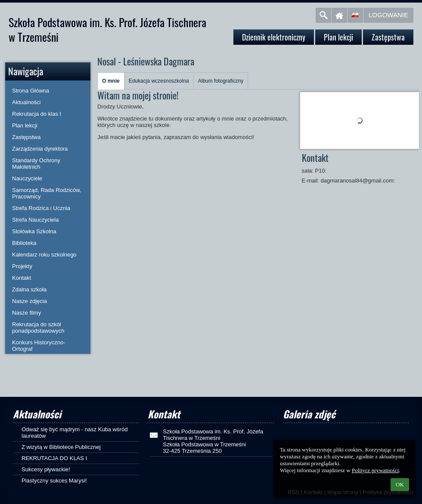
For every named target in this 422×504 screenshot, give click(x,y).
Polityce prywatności (375, 470)
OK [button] (400, 484)
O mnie (111, 81)
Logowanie (388, 15)
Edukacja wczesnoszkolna (159, 81)
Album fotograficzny (221, 81)
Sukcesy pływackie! (46, 469)
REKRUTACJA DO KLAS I (54, 458)
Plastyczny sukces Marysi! (54, 481)
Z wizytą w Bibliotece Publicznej (61, 447)
